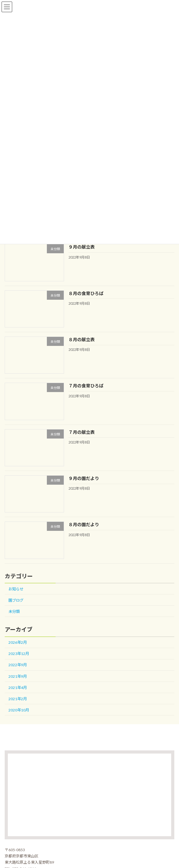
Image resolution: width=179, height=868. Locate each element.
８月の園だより (84, 524)
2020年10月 (19, 710)
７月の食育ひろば (86, 386)
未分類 (14, 611)
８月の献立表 (82, 339)
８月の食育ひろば (86, 293)
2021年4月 (18, 688)
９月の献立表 (82, 247)
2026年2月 (18, 642)
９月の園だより (84, 478)
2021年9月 (18, 676)
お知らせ (16, 589)
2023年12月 (19, 654)
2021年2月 (18, 699)
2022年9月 (18, 665)
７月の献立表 (82, 432)
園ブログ (16, 600)
